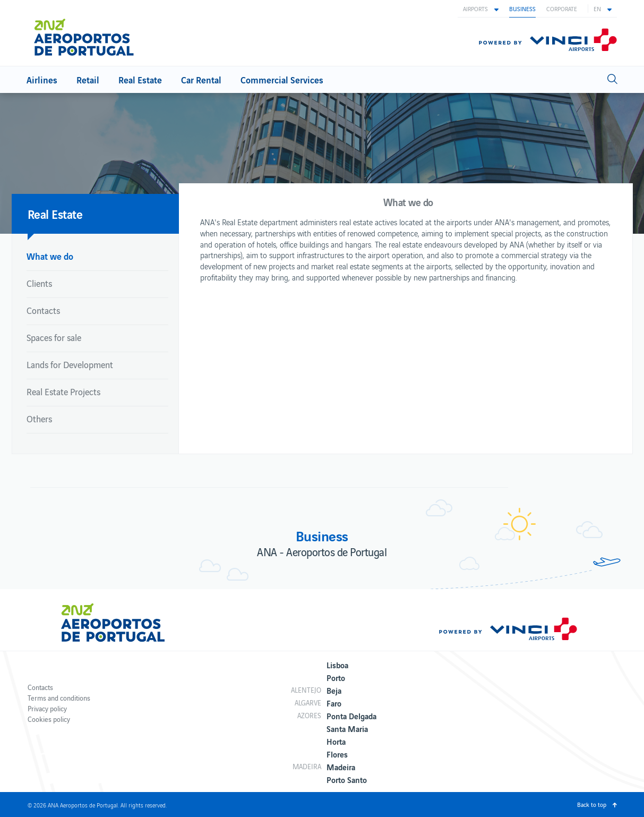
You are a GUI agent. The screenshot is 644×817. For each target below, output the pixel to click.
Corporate (562, 8)
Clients (39, 283)
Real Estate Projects (63, 392)
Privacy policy (47, 708)
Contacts (43, 310)
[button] (481, 8)
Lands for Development (70, 364)
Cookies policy (49, 719)
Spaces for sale (54, 337)
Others (39, 419)
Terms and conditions (59, 698)
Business (522, 8)
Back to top (592, 804)
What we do (50, 256)
